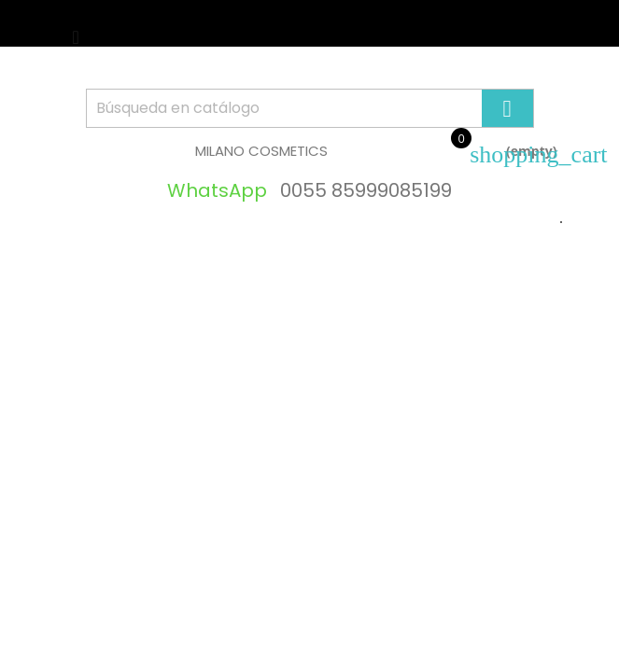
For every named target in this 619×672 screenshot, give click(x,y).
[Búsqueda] (310, 108)
